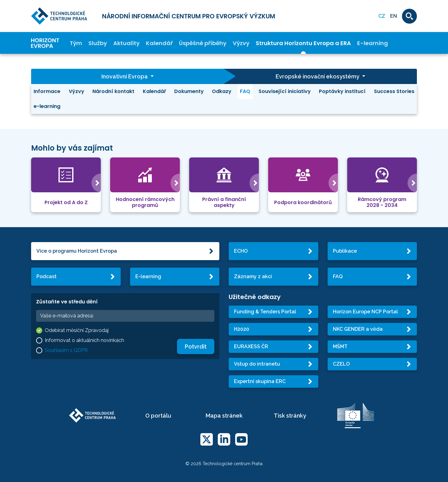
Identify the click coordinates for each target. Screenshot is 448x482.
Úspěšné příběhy (203, 43)
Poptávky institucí (342, 91)
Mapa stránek (224, 416)
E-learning (373, 43)
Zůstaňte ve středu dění (67, 302)
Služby (98, 43)
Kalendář (159, 43)
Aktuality (126, 43)
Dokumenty (189, 91)
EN (394, 16)
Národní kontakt (113, 91)
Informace (47, 91)
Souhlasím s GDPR (66, 350)
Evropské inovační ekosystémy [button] (318, 76)
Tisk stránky (290, 416)
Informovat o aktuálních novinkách (84, 340)
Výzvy (241, 43)
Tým (76, 43)
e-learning (47, 106)
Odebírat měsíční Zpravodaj (77, 330)
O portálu (158, 416)
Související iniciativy (285, 91)
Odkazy (222, 91)
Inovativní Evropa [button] (125, 76)
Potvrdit (196, 346)
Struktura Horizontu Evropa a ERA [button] (303, 43)
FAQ (245, 91)
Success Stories (394, 91)
